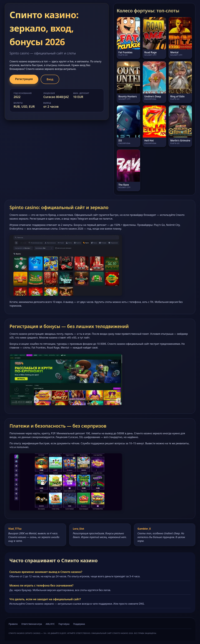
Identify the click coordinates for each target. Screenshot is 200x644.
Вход (50, 79)
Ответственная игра (32, 624)
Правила (13, 624)
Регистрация (24, 79)
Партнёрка (64, 624)
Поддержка (79, 624)
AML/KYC (50, 624)
